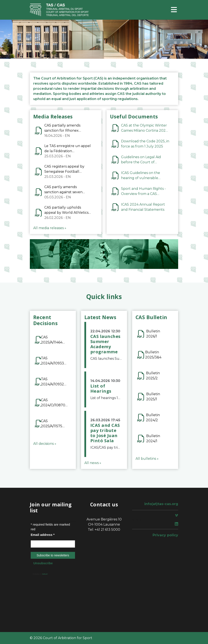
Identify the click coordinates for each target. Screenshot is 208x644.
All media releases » (50, 228)
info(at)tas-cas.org (161, 504)
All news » (93, 463)
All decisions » (45, 444)
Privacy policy (165, 535)
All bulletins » (147, 459)
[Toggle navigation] (174, 10)
